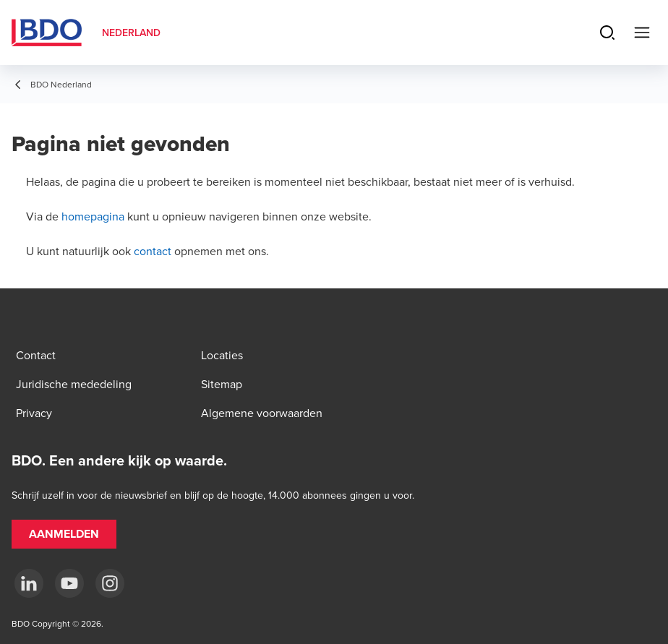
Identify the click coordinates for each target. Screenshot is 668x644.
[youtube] (69, 583)
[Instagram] (110, 583)
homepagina (93, 216)
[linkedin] (29, 583)
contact (153, 251)
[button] (64, 534)
